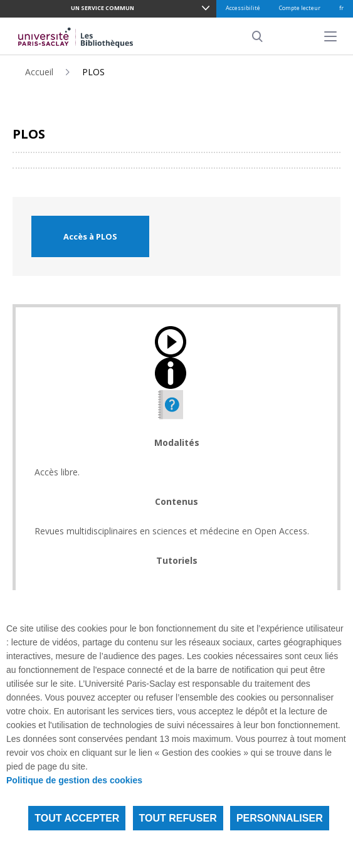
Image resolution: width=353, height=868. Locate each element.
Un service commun (103, 8)
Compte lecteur (300, 8)
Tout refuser (178, 818)
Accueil (39, 72)
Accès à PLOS (90, 236)
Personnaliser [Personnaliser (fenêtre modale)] (280, 818)
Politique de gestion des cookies (74, 780)
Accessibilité (243, 8)
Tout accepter (77, 818)
